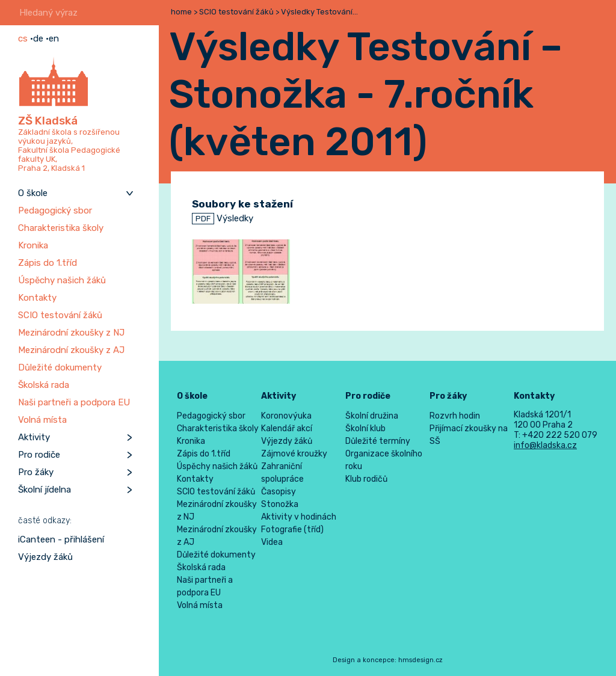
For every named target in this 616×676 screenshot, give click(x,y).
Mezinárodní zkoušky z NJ (71, 333)
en (54, 38)
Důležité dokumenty (60, 367)
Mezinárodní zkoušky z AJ (71, 350)
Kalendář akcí (287, 429)
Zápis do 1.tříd (48, 263)
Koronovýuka (286, 416)
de (38, 38)
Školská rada (44, 385)
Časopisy (279, 492)
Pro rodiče (39, 455)
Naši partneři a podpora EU (74, 402)
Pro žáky (36, 472)
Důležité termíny (378, 441)
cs (23, 38)
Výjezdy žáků (45, 557)
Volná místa (42, 420)
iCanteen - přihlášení (61, 539)
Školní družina (372, 416)
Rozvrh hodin (455, 416)
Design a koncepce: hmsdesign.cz (388, 660)
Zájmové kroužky (294, 454)
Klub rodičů (366, 479)
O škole (33, 193)
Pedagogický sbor (55, 210)
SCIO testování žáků (60, 315)
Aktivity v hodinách (299, 517)
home (181, 12)
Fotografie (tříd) (292, 530)
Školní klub (365, 429)
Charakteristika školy (61, 228)
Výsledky (223, 218)
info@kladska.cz (545, 445)
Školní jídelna (45, 490)
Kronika (33, 245)
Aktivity (34, 437)
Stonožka (280, 504)
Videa (272, 542)
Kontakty (37, 298)
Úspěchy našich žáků (62, 280)
